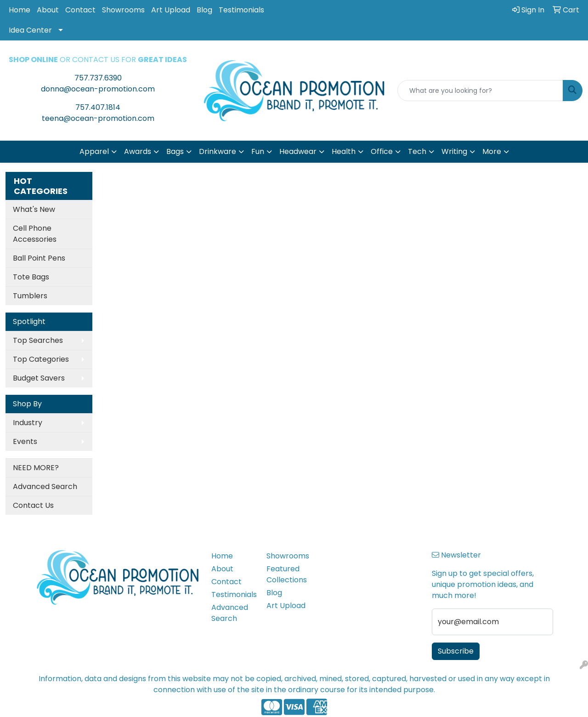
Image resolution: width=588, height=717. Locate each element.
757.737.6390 (98, 78)
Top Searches (38, 340)
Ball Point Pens (39, 258)
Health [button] (344, 151)
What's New (34, 209)
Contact (80, 10)
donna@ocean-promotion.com (98, 89)
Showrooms (123, 10)
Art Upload (171, 10)
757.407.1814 (98, 107)
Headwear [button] (298, 151)
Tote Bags (31, 277)
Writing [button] (454, 151)
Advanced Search (45, 487)
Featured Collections (287, 574)
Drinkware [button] (218, 151)
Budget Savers (39, 378)
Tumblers (30, 296)
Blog (204, 10)
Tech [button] (417, 151)
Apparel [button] (94, 151)
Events (25, 441)
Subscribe (456, 651)
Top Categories (41, 359)
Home (20, 10)
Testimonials (241, 10)
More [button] (492, 151)
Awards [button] (138, 151)
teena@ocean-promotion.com (98, 118)
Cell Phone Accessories (35, 234)
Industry (28, 423)
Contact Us (33, 505)
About (48, 10)
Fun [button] (258, 151)
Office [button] (382, 151)
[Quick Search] (480, 91)
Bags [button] (175, 151)
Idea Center (30, 30)
